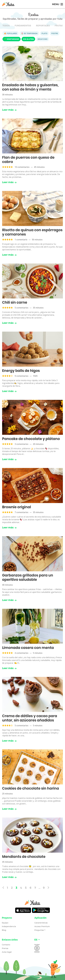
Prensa (5, 948)
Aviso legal (7, 952)
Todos (6, 26)
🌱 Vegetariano (12, 39)
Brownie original (17, 507)
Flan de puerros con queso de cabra (28, 160)
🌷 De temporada (29, 33)
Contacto (6, 945)
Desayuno (43, 39)
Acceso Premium (42, 926)
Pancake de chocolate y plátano (31, 439)
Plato (44, 33)
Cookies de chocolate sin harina (31, 788)
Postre (55, 33)
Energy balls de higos (21, 371)
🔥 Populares (11, 33)
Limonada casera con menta (28, 648)
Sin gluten (28, 39)
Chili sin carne (15, 302)
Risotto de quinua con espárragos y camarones (32, 232)
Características (41, 923)
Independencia (9, 926)
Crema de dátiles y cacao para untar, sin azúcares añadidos (30, 718)
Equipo (5, 923)
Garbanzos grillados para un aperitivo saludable (28, 577)
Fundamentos (23, 26)
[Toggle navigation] (57, 4)
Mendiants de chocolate (24, 857)
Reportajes (43, 26)
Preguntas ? (40, 930)
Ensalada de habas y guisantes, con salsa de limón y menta (30, 87)
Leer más (9, 110)
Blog (4, 930)
